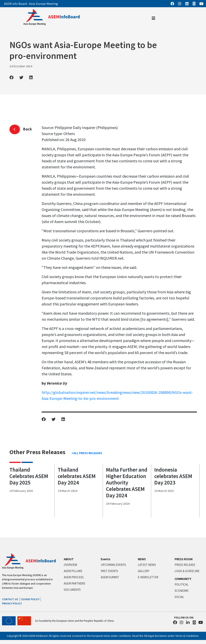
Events (106, 559)
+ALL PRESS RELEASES (87, 453)
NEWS (142, 559)
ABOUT (69, 559)
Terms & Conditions (187, 636)
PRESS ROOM (184, 559)
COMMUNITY (183, 579)
